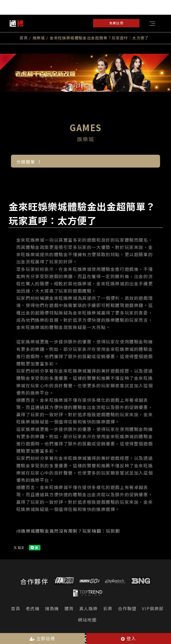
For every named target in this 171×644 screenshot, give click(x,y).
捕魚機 (52, 606)
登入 (128, 638)
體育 (69, 606)
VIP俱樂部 (153, 606)
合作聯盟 (127, 606)
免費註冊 (116, 23)
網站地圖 (87, 618)
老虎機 (33, 606)
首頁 (24, 38)
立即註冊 (43, 638)
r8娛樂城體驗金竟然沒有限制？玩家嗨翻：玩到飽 (68, 528)
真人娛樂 (89, 606)
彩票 (108, 606)
